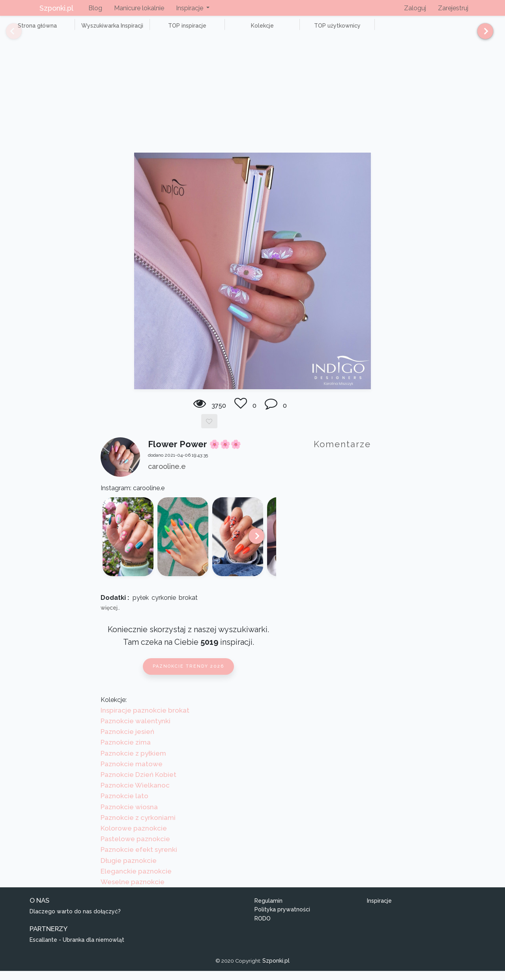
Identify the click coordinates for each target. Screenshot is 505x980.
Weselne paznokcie (133, 890)
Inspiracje (379, 909)
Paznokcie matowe (132, 773)
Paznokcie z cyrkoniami (138, 826)
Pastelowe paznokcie (135, 848)
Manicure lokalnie (139, 8)
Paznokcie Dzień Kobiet (138, 783)
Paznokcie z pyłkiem (133, 762)
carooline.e (167, 475)
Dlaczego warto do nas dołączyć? (75, 920)
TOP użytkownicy (284, 30)
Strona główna (31, 30)
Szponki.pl (56, 8)
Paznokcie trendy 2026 (188, 675)
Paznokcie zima (126, 751)
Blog (95, 8)
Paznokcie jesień (127, 741)
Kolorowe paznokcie (134, 837)
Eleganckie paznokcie (136, 880)
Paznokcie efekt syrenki (139, 859)
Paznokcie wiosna (129, 816)
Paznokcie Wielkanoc (135, 794)
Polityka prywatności (282, 918)
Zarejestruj (453, 8)
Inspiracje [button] (190, 8)
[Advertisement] (252, 103)
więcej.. (110, 617)
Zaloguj (415, 8)
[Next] (482, 35)
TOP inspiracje (158, 30)
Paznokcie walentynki (136, 730)
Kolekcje (221, 30)
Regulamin (268, 909)
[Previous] (8, 35)
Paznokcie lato (124, 805)
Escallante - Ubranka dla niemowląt (77, 949)
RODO (263, 927)
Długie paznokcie (129, 869)
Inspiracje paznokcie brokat (145, 719)
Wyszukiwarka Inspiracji (95, 30)
